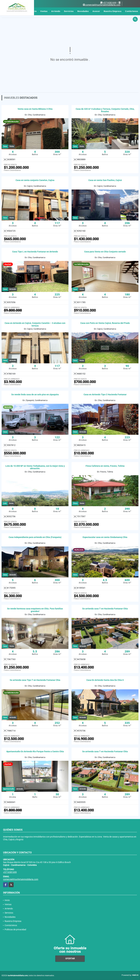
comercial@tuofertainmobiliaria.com (21, 879)
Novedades (83, 11)
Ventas (44, 11)
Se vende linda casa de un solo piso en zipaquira (35, 394)
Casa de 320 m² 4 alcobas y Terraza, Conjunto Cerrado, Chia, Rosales (105, 110)
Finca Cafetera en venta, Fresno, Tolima (105, 466)
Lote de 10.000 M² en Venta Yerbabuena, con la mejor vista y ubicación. (35, 467)
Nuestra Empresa (113, 11)
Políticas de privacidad (15, 929)
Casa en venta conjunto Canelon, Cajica (35, 180)
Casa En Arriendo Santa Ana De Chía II (105, 680)
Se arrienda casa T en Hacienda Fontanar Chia (105, 609)
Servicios (69, 11)
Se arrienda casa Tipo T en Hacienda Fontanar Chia (35, 680)
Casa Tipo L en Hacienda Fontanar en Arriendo (35, 252)
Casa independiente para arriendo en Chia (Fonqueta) (35, 537)
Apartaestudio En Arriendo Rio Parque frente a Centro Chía (35, 751)
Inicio (34, 11)
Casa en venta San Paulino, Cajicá (105, 180)
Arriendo (56, 11)
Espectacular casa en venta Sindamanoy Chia (105, 537)
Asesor (96, 11)
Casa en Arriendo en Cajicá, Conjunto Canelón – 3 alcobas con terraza (35, 324)
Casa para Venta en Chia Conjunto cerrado (105, 252)
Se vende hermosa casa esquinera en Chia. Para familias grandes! (35, 610)
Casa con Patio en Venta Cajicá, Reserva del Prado (105, 323)
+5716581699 (110, 3)
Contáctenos (132, 11)
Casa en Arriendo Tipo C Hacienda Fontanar (105, 394)
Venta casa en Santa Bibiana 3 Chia (35, 109)
